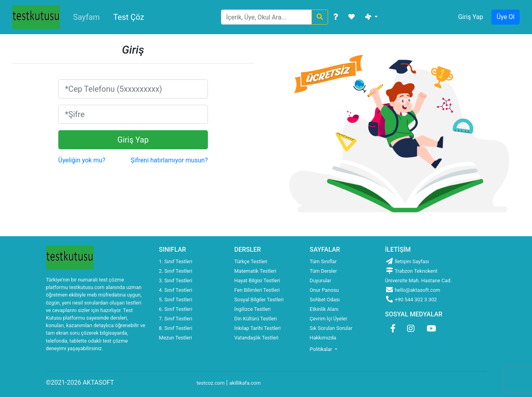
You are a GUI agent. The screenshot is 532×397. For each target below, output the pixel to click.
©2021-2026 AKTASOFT (80, 383)
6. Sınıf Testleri (176, 309)
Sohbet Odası (325, 300)
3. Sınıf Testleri (176, 280)
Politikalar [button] (322, 349)
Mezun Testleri (176, 338)
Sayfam (86, 17)
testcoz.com (211, 383)
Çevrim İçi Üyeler (329, 319)
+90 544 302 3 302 (411, 300)
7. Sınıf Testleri (176, 319)
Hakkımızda (323, 338)
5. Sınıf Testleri (176, 300)
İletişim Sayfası (407, 261)
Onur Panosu (324, 290)
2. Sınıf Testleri (176, 271)
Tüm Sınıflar (323, 261)
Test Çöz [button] (129, 17)
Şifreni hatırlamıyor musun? (169, 160)
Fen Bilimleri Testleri (257, 290)
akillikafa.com (245, 383)
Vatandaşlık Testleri (256, 338)
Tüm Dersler (324, 271)
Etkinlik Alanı (324, 309)
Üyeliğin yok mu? (82, 160)
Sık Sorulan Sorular (331, 328)
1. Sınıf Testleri (176, 261)
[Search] (266, 17)
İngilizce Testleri (253, 309)
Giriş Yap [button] (471, 17)
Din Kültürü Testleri (256, 319)
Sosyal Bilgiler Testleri (259, 300)
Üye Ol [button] (506, 17)
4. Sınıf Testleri (176, 290)
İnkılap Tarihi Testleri (258, 328)
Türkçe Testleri (251, 261)
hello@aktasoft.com (413, 290)
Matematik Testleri (255, 271)
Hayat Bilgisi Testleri (257, 280)
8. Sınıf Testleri (176, 328)
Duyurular (321, 280)
